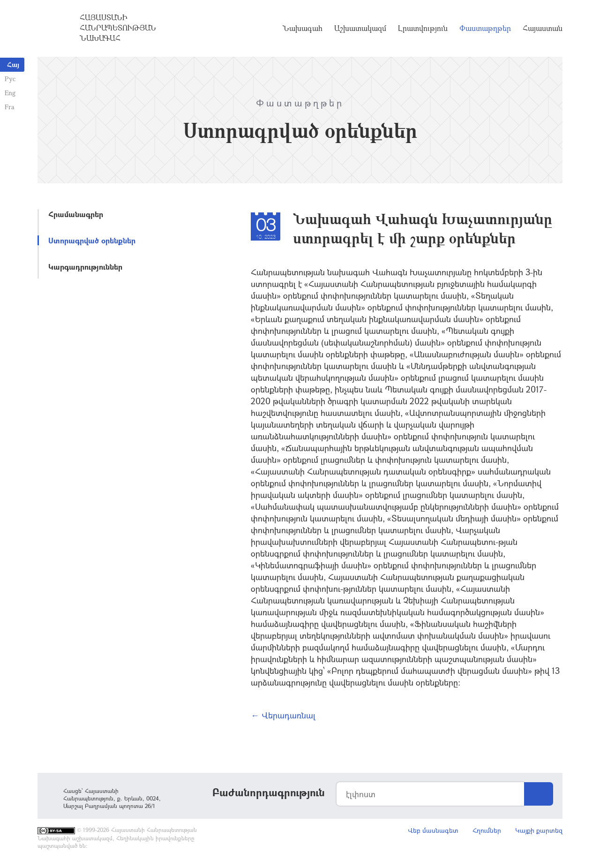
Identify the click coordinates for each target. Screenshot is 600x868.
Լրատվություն (423, 28)
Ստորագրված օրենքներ (92, 240)
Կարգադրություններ (85, 267)
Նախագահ (303, 28)
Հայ (13, 64)
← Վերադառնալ (283, 715)
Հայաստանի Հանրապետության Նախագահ (118, 28)
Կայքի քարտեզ (539, 830)
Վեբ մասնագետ (433, 830)
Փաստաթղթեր (485, 28)
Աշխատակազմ (360, 28)
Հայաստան (543, 28)
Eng (10, 93)
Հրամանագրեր (76, 214)
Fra (10, 107)
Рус (10, 79)
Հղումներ (487, 830)
